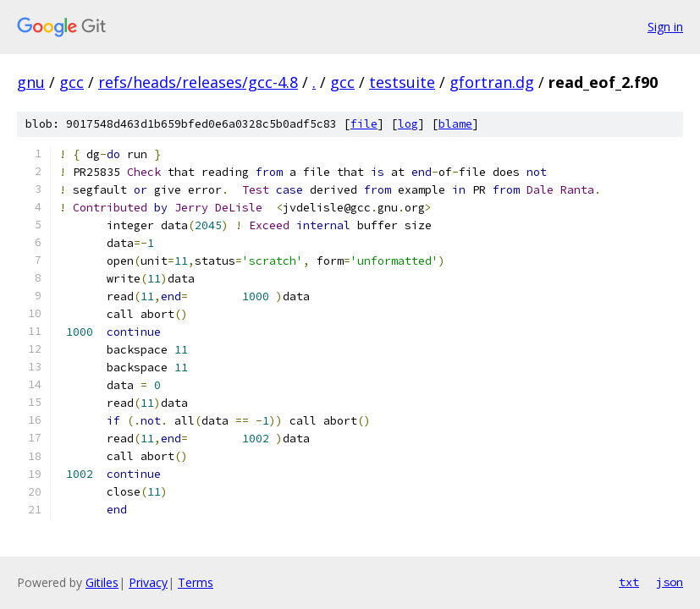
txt (629, 582)
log (408, 124)
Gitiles (102, 582)
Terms (196, 582)
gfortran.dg (492, 82)
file (364, 124)
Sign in (665, 27)
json (670, 582)
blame (455, 124)
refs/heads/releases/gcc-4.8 (198, 82)
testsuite (402, 82)
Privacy (148, 582)
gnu (31, 82)
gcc (72, 82)
